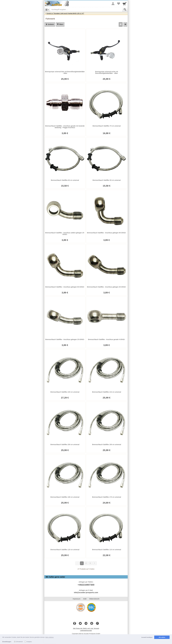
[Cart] (125, 4)
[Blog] (86, 623)
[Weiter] (95, 563)
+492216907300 (86, 585)
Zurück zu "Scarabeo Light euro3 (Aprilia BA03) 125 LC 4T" (65, 13)
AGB (85, 599)
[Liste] (125, 24)
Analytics (29, 642)
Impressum (77, 599)
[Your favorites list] (118, 4)
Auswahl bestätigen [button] (147, 637)
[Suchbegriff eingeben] (86, 10)
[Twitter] (80, 623)
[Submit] (125, 10)
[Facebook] (75, 623)
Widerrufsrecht (94, 599)
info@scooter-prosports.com (86, 593)
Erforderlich (19, 642)
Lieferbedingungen (86, 630)
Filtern (60, 24)
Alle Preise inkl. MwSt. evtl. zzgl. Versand (86, 628)
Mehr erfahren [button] (50, 637)
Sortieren (50, 24)
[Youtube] (92, 623)
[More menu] (113, 4)
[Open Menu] (47, 10)
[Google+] (97, 623)
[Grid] (121, 24)
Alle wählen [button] (162, 637)
